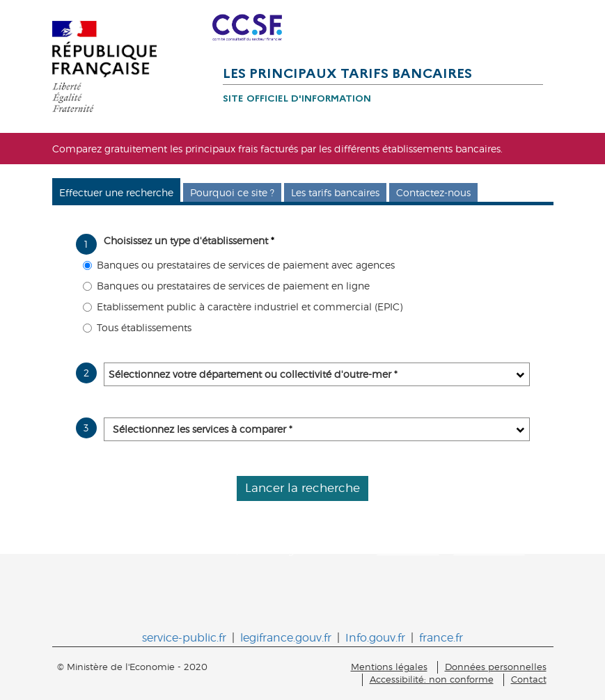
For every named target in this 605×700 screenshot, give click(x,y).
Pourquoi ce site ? (232, 192)
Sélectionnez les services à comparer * (203, 429)
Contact (529, 679)
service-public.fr (184, 638)
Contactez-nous (433, 192)
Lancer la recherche (302, 488)
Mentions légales (389, 667)
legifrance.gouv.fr (286, 638)
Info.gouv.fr (375, 638)
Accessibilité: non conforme (432, 679)
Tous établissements (137, 327)
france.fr (441, 638)
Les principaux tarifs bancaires (347, 73)
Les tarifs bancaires (335, 192)
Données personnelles (496, 667)
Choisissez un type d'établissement (189, 240)
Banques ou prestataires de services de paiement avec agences (239, 265)
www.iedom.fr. (489, 550)
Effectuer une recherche (116, 192)
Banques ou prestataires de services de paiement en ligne (226, 286)
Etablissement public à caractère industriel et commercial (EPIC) (243, 307)
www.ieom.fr (408, 550)
